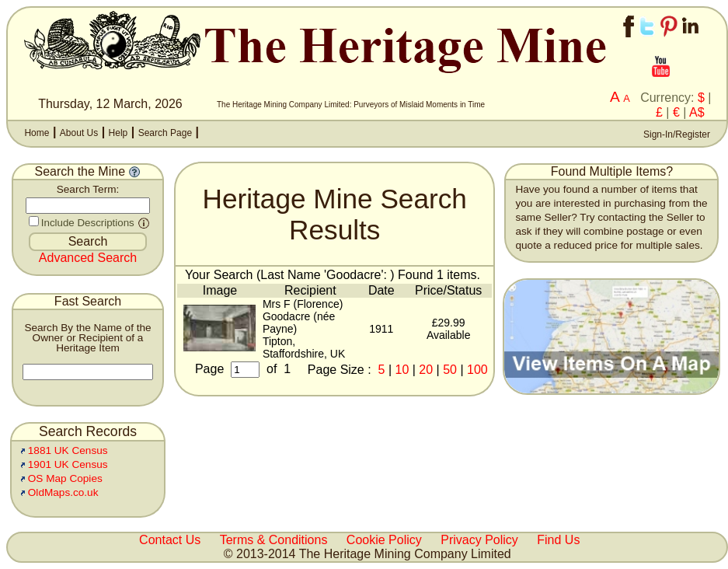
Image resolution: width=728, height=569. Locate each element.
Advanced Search (88, 258)
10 (402, 370)
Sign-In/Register (676, 134)
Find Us (558, 540)
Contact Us (170, 540)
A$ (697, 112)
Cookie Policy (384, 540)
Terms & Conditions (274, 540)
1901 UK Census (68, 464)
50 (450, 370)
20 (426, 370)
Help (118, 133)
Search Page (165, 133)
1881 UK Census (68, 450)
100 (477, 370)
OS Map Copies (65, 478)
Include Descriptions (88, 223)
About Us (79, 133)
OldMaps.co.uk (63, 492)
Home (37, 133)
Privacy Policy (479, 540)
